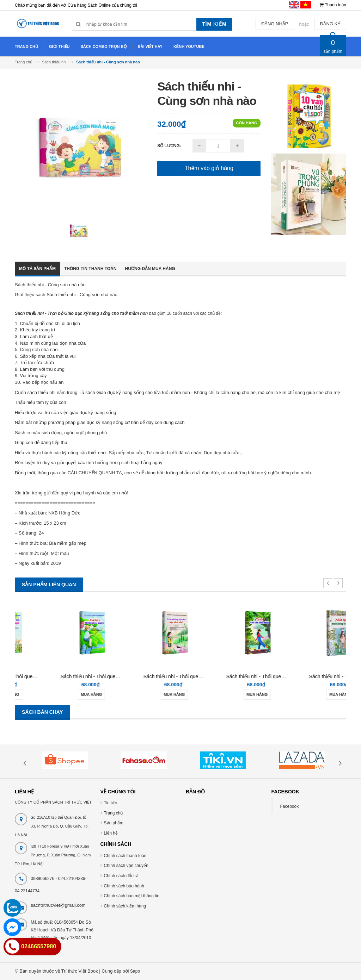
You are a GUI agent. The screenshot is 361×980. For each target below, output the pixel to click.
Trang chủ (114, 813)
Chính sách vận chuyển (126, 866)
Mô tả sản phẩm (37, 269)
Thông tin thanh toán (90, 269)
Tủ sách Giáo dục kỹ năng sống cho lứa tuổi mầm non (134, 392)
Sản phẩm (114, 823)
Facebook (290, 806)
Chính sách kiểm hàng (125, 906)
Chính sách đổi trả (121, 876)
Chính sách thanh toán (125, 856)
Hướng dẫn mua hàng (150, 269)
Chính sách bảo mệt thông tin (132, 896)
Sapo (135, 971)
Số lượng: (169, 146)
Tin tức (111, 803)
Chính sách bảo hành (124, 886)
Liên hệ (111, 833)
